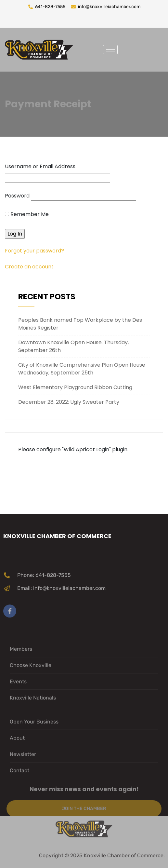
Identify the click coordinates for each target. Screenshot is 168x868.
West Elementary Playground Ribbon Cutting (75, 387)
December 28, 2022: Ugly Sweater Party (69, 402)
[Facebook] (10, 635)
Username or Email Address (40, 166)
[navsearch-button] (127, 48)
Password (17, 196)
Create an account (29, 267)
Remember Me (27, 214)
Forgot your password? (34, 251)
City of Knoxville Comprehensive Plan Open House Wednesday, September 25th (82, 369)
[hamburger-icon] (110, 50)
